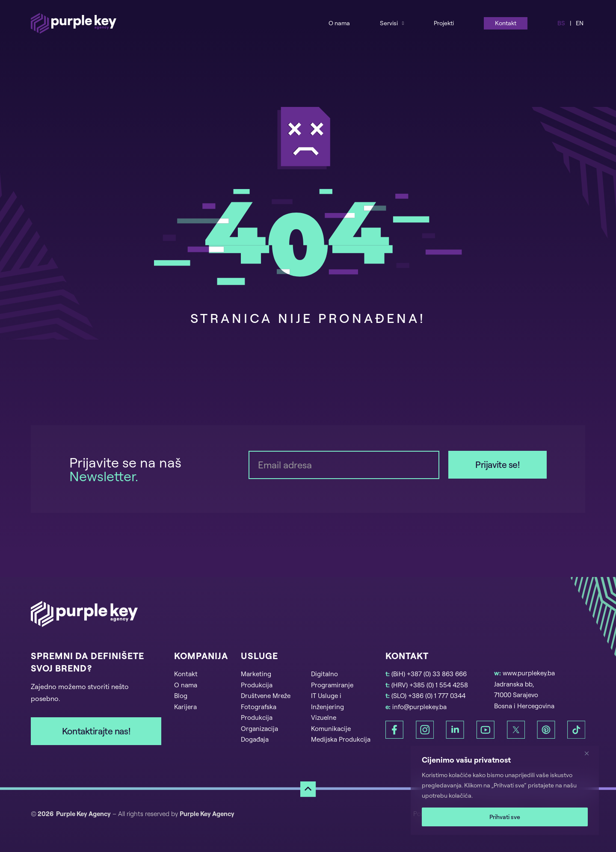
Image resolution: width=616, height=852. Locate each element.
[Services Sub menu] (403, 23)
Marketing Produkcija (257, 679)
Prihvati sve (505, 817)
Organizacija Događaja (259, 734)
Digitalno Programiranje (332, 679)
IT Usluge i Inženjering (327, 701)
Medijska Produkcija (341, 739)
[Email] (344, 465)
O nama (339, 23)
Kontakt (506, 23)
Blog (181, 696)
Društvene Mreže (266, 696)
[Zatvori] (590, 753)
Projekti (444, 23)
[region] (505, 790)
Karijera (185, 707)
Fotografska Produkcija (259, 712)
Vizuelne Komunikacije (331, 723)
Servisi (389, 23)
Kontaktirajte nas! (96, 731)
